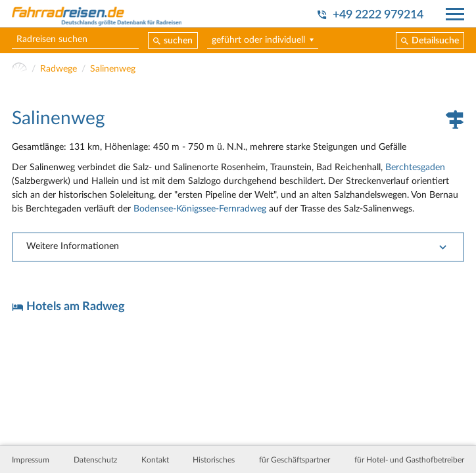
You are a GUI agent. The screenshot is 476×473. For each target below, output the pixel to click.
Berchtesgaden (415, 168)
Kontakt (155, 460)
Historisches (214, 460)
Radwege (59, 69)
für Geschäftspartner (295, 460)
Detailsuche (435, 41)
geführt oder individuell (258, 40)
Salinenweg (113, 69)
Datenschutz (95, 460)
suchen (178, 41)
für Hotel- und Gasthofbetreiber (409, 460)
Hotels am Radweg (76, 306)
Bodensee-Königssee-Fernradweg (200, 209)
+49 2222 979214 (378, 15)
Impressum (31, 460)
